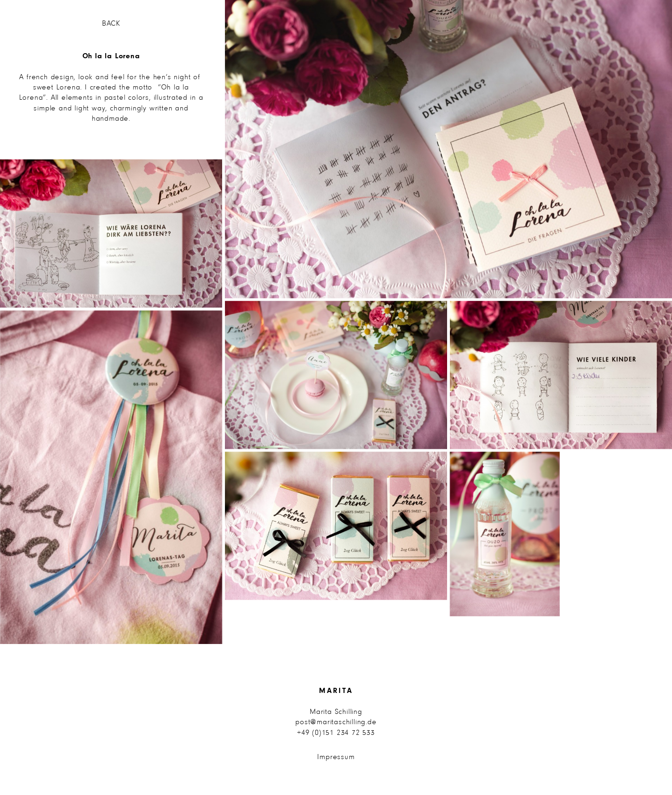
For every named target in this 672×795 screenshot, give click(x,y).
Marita (336, 691)
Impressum (336, 757)
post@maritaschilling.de (336, 722)
